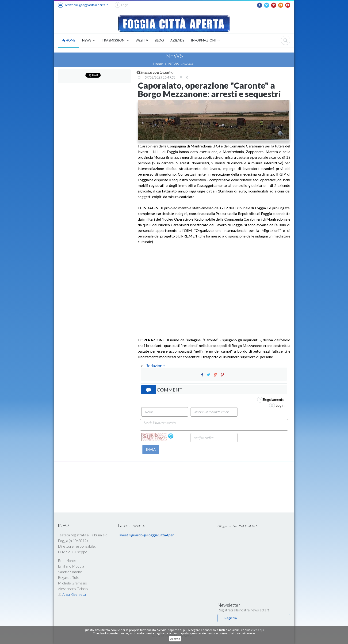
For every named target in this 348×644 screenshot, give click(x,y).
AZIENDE (177, 40)
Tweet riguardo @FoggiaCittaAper (146, 535)
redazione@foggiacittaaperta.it (83, 5)
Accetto (175, 639)
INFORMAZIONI (205, 41)
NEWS (89, 41)
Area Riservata (72, 594)
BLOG (159, 40)
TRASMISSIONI (115, 41)
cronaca (188, 64)
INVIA (151, 449)
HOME (69, 40)
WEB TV (142, 40)
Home (158, 64)
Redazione (155, 365)
